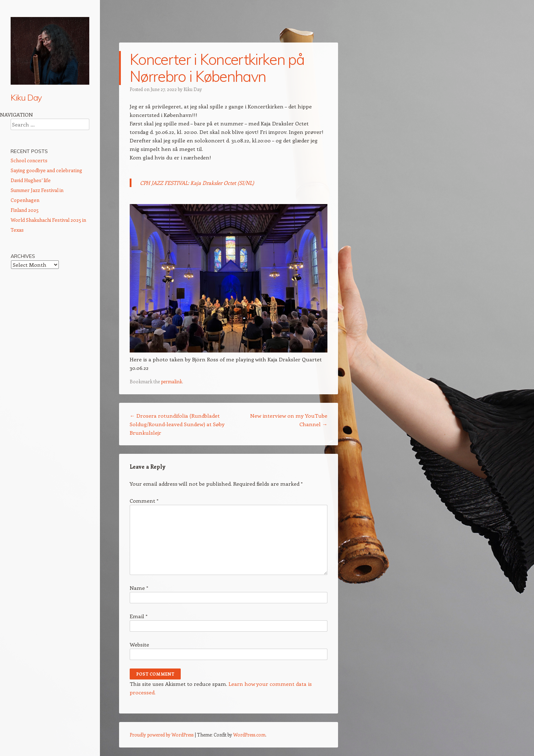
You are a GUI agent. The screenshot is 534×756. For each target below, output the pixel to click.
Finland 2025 (25, 392)
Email (139, 616)
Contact (20, 265)
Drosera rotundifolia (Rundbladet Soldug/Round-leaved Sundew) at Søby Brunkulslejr (177, 424)
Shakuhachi (24, 142)
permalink (172, 381)
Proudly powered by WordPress (162, 735)
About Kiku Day (28, 129)
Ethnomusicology (30, 201)
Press (17, 252)
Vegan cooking (28, 239)
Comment (144, 501)
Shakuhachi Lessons (34, 188)
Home (18, 116)
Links (16, 277)
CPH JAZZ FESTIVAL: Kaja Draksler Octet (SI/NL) (197, 183)
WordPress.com (249, 735)
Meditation (23, 214)
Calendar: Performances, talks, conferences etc (46, 159)
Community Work (31, 226)
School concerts (29, 343)
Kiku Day (26, 97)
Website (139, 644)
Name (139, 588)
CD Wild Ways (28, 175)
